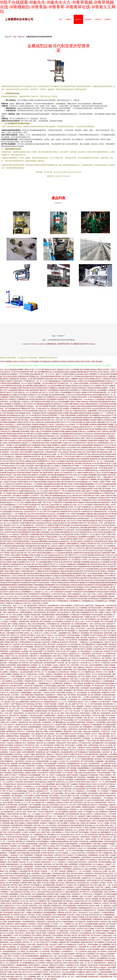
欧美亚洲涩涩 (34, 688)
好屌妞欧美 (27, 935)
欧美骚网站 (91, 537)
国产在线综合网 (35, 722)
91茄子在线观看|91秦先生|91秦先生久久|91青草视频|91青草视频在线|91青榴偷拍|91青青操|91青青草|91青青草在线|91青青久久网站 (48, 361)
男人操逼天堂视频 (31, 628)
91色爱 (22, 523)
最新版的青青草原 (94, 670)
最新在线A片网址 (60, 459)
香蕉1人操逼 (49, 699)
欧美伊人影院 (80, 438)
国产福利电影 (71, 452)
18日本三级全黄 (88, 550)
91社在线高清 (8, 424)
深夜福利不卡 (61, 885)
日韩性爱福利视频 (85, 926)
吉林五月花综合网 (91, 690)
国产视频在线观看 (109, 725)
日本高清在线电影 (53, 887)
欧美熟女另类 (5, 763)
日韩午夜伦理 (64, 610)
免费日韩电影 (74, 404)
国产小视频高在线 (106, 853)
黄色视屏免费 (51, 766)
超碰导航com (93, 637)
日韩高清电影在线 (64, 825)
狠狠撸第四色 (78, 573)
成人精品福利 (22, 738)
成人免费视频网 (105, 944)
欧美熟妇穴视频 (36, 502)
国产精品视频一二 (31, 683)
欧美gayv (91, 399)
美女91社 (24, 915)
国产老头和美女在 (64, 612)
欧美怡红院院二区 (83, 397)
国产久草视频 (13, 624)
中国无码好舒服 (107, 670)
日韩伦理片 (15, 523)
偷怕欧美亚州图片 (56, 376)
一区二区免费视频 (30, 977)
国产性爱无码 (24, 663)
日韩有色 (46, 949)
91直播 (65, 443)
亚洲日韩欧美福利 (67, 887)
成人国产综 (80, 924)
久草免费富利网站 (97, 892)
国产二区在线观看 (73, 369)
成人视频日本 (15, 395)
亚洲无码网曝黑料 (28, 752)
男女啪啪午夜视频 (58, 431)
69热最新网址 (45, 532)
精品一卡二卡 (18, 605)
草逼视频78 (80, 454)
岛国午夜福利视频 (23, 853)
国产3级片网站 (58, 864)
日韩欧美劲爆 (93, 745)
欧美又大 (18, 427)
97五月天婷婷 (20, 466)
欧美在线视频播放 (84, 530)
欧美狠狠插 (43, 482)
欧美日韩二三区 (55, 786)
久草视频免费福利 (86, 919)
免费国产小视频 (6, 729)
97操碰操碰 (46, 974)
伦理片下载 (13, 931)
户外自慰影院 (27, 381)
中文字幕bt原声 (6, 495)
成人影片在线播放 (62, 853)
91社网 (104, 473)
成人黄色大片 (19, 786)
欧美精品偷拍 (96, 798)
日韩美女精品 (107, 935)
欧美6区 (7, 757)
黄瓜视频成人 (42, 463)
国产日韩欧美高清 (91, 834)
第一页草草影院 (106, 523)
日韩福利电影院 (54, 720)
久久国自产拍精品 (16, 438)
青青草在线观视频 (52, 610)
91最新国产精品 (103, 440)
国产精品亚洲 (45, 473)
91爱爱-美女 (96, 713)
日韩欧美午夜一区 (15, 963)
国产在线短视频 (106, 550)
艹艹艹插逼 (83, 466)
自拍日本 (33, 901)
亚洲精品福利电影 (88, 759)
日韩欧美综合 (73, 729)
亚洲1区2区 (96, 846)
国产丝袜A (37, 798)
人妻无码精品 (94, 383)
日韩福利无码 (20, 544)
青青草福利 (24, 949)
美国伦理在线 (6, 889)
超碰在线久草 (9, 905)
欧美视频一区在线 (52, 665)
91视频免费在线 (33, 560)
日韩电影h (41, 766)
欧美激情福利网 (42, 566)
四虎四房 (28, 544)
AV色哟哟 (85, 473)
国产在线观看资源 (50, 413)
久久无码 (81, 555)
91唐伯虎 (64, 848)
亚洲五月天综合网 (99, 784)
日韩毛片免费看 (6, 674)
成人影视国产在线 (64, 445)
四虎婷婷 (33, 832)
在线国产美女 (41, 768)
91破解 (52, 841)
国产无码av (96, 495)
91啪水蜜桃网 (25, 557)
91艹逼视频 (58, 816)
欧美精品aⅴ (93, 860)
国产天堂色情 (101, 626)
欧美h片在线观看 (93, 747)
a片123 (9, 507)
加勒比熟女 (82, 388)
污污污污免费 (23, 505)
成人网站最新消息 (97, 642)
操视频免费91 (93, 411)
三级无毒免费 (27, 528)
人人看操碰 (110, 436)
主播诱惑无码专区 (42, 571)
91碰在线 (90, 388)
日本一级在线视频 (62, 436)
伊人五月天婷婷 (48, 947)
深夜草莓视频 (30, 708)
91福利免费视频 (70, 569)
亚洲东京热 (19, 397)
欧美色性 (102, 640)
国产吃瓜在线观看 (58, 940)
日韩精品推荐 (98, 505)
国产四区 (54, 828)
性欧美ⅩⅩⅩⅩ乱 (77, 385)
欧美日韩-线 (102, 828)
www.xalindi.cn (41, 344)
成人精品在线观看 (68, 954)
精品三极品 (72, 747)
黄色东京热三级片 (105, 860)
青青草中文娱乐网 (62, 938)
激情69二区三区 (91, 674)
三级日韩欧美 (16, 495)
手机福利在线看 (43, 750)
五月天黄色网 (68, 773)
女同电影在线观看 (96, 573)
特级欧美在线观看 (85, 413)
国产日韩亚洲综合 (70, 537)
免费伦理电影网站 (69, 974)
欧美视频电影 (54, 571)
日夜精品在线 (99, 605)
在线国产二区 (110, 864)
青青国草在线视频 (31, 800)
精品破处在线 (84, 658)
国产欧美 (34, 438)
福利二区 (113, 825)
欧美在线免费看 (87, 445)
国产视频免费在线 (88, 644)
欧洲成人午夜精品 (108, 429)
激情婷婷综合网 (77, 617)
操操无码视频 (60, 507)
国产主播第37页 (32, 537)
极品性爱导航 (43, 427)
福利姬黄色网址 (69, 438)
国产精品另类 (92, 564)
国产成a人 (49, 816)
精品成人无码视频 (84, 541)
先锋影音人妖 (25, 610)
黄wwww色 (72, 395)
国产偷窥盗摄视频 (52, 381)
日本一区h (94, 736)
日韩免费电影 (13, 436)
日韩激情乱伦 (6, 954)
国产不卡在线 (28, 397)
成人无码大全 (73, 658)
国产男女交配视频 (66, 777)
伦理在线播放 (84, 383)
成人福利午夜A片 (61, 747)
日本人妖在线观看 (107, 621)
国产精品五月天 (93, 466)
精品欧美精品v (54, 541)
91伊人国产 (84, 665)
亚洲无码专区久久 (16, 967)
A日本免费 (10, 933)
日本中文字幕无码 (8, 461)
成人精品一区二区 (25, 415)
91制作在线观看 (82, 793)
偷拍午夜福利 (61, 784)
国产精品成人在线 (90, 436)
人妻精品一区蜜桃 (111, 887)
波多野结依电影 (42, 388)
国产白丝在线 (86, 846)
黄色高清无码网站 (34, 784)
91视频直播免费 (80, 779)
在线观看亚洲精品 (87, 447)
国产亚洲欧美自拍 (60, 718)
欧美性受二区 (13, 839)
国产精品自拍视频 (110, 759)
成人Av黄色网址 (50, 743)
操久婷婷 (9, 447)
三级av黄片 (4, 846)
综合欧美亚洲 (43, 773)
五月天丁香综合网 (48, 851)
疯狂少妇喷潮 (78, 518)
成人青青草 (73, 697)
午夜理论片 (78, 560)
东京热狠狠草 (82, 440)
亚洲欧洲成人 (17, 402)
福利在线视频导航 (54, 560)
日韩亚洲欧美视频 (34, 851)
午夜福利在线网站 (56, 443)
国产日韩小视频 (96, 885)
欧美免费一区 (5, 867)
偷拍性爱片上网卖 (76, 812)
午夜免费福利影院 (28, 922)
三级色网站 (13, 846)
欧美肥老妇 (40, 523)
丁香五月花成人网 (92, 741)
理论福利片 (32, 635)
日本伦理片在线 (17, 511)
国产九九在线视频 (13, 647)
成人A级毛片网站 (103, 825)
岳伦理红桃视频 (57, 807)
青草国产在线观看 (23, 809)
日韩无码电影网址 (78, 899)
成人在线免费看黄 (48, 507)
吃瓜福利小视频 (95, 422)
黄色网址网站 (96, 692)
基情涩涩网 (51, 456)
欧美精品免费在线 (62, 841)
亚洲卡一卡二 (37, 507)
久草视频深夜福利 (64, 516)
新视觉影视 (94, 459)
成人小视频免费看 (62, 734)
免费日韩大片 (34, 656)
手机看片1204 (101, 427)
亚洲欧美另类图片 (94, 922)
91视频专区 (52, 823)
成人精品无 (96, 534)
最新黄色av (11, 550)
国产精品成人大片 (9, 958)
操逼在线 (61, 779)
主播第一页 (55, 454)
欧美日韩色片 (100, 686)
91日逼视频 (45, 521)
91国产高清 (8, 873)
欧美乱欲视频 (35, 459)
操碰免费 (14, 763)
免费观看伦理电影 (13, 736)
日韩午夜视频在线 (83, 805)
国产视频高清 (23, 408)
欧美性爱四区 (95, 631)
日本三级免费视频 (48, 784)
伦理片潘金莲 (78, 683)
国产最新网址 (6, 793)
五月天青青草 (17, 720)
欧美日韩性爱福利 (105, 500)
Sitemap (92, 344)
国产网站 (30, 436)
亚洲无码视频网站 (56, 731)
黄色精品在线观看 (102, 660)
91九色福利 (44, 509)
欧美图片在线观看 (69, 372)
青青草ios (24, 640)
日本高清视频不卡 (103, 867)
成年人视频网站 (21, 759)
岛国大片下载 (109, 642)
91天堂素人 (68, 798)
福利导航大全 (21, 841)
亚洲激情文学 (44, 800)
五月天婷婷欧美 (79, 429)
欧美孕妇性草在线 (101, 873)
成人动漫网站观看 (65, 381)
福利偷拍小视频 (95, 369)
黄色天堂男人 (83, 411)
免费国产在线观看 (20, 873)
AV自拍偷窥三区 (92, 853)
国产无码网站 (17, 528)
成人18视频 (38, 539)
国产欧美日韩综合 (78, 873)
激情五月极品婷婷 (20, 376)
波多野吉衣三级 (21, 484)
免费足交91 (53, 965)
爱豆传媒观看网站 (97, 397)
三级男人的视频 (74, 903)
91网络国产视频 (26, 883)
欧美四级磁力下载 (97, 697)
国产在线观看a (107, 880)
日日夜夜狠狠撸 (96, 725)
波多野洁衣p (94, 640)
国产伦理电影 (54, 796)
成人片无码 (93, 532)
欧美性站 (9, 818)
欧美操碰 (62, 541)
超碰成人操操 (75, 406)
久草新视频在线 (41, 479)
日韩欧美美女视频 (91, 502)
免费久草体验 (102, 947)
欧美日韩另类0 (45, 420)
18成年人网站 (35, 431)
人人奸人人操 (68, 711)
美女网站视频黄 (46, 553)
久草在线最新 (88, 505)
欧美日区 (73, 734)
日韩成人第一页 (44, 411)
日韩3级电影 (56, 873)
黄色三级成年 (55, 473)
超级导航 (102, 924)
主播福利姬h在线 (29, 456)
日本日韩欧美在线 (96, 548)
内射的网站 (31, 743)
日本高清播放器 (58, 935)
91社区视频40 (85, 796)
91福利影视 (46, 642)
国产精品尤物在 (103, 452)
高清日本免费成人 (67, 605)
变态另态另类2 (95, 525)
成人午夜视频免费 (30, 566)
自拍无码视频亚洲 (7, 761)
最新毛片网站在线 (107, 741)
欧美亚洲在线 (100, 738)
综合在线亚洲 (106, 708)
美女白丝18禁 (99, 539)
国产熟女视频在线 (86, 468)
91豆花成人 (4, 509)
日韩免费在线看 (24, 621)
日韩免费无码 (110, 928)
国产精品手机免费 (22, 654)
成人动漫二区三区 (76, 505)
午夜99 (38, 521)
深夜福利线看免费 (30, 770)
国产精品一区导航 (35, 915)
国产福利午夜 (30, 745)
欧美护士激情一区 (96, 905)
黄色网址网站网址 (23, 541)
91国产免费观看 (17, 676)
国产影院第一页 (102, 450)
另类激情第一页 (88, 738)
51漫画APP (56, 491)
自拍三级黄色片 (40, 617)
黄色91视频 (61, 692)
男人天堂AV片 (47, 814)
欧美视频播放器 (29, 963)
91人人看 (113, 848)
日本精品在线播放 (51, 537)
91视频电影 (4, 397)
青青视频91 (68, 690)
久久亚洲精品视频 (20, 791)
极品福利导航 (92, 553)
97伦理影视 (103, 637)
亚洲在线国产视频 (33, 731)
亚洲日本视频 (46, 445)
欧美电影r (99, 759)
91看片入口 (72, 548)
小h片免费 (34, 418)
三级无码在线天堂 (30, 511)
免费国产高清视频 (21, 555)
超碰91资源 (86, 461)
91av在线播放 (60, 461)
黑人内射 (22, 766)
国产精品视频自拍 (55, 869)
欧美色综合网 (48, 379)
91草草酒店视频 (97, 392)
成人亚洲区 (56, 447)
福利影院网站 (12, 411)
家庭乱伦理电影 (8, 406)
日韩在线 (25, 402)
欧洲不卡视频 (30, 754)
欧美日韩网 (46, 807)
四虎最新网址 (28, 825)
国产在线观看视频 (35, 896)
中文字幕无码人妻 (35, 392)
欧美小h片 (39, 633)
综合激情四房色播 (93, 750)
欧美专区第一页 (8, 626)
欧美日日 (108, 697)
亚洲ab (80, 431)
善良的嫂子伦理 (21, 974)
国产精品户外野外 (17, 686)
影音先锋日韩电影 (92, 917)
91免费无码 (23, 775)
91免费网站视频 (49, 715)
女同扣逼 (45, 965)
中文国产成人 (82, 944)
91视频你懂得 (17, 447)
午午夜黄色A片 (96, 658)
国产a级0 (90, 372)
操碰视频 (70, 429)
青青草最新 (46, 676)
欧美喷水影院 (88, 418)
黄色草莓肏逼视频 (7, 754)
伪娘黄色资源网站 (107, 972)
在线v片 (51, 635)
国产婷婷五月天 (81, 498)
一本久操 (101, 876)
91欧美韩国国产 (44, 828)
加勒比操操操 (84, 631)
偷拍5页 (28, 821)
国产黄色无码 (23, 970)
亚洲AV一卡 (31, 484)
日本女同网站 (29, 796)
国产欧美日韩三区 (96, 915)
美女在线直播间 (110, 743)
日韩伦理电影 (50, 878)
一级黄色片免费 (35, 839)
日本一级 (70, 514)
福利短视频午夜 (110, 688)
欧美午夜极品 (66, 385)
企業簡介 (69, 19)
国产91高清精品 (60, 383)
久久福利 (85, 493)
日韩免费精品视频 (45, 562)
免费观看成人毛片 (47, 956)
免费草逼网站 (68, 670)
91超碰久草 (97, 903)
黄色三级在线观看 (7, 917)
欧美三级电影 (108, 541)
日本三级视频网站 (41, 690)
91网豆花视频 (83, 424)
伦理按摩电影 (93, 855)
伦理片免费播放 (72, 647)
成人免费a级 (11, 670)
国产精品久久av (17, 816)
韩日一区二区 (108, 392)
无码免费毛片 (50, 938)
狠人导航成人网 (83, 823)
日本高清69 (4, 649)
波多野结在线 (23, 722)
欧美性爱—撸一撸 (64, 663)
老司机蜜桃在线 (12, 415)
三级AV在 (63, 796)
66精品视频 (81, 486)
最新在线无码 (41, 754)
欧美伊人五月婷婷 (27, 660)
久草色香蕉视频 (65, 919)
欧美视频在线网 (49, 885)
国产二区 (78, 720)
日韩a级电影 (26, 525)
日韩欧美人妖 (17, 928)
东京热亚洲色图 (64, 576)
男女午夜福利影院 (97, 541)
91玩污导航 (4, 894)
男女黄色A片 (84, 912)
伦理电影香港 (28, 477)
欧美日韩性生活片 (66, 509)
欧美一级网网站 (73, 896)
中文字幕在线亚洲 (25, 887)
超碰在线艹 (6, 452)
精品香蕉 (20, 434)
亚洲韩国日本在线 (85, 784)
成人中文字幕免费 (69, 528)
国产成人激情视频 (62, 434)
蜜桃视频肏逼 (23, 718)
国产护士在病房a (49, 846)
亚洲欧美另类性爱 (34, 738)
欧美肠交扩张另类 (8, 454)
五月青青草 (107, 816)
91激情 (16, 571)
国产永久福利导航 (38, 610)
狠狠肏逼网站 (25, 736)
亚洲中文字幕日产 (11, 775)
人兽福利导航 (17, 539)
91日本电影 (29, 818)
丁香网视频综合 (13, 979)
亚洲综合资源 (55, 800)
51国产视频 (31, 697)
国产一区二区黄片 (38, 489)
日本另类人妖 (30, 761)
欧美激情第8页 (40, 757)
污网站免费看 (73, 413)
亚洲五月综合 (53, 903)
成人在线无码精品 (87, 809)
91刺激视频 (21, 562)
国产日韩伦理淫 (29, 576)
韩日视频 (104, 468)
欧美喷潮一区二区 (67, 560)
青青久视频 (31, 479)
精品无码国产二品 (93, 546)
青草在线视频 (93, 944)
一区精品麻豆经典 (37, 413)
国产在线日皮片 (94, 557)
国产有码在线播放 (83, 832)
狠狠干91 (51, 619)
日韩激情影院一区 (52, 919)
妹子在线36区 (111, 924)
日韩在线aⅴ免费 (88, 887)
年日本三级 (24, 901)
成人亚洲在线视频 (27, 864)
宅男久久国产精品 (8, 516)
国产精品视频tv (17, 796)
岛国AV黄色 (57, 656)
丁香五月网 (64, 454)
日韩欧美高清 (72, 702)
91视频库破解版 (26, 692)
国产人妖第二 (55, 440)
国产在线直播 (27, 507)
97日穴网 (18, 461)
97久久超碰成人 (98, 864)
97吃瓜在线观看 (97, 615)
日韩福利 (48, 741)
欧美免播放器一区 (71, 821)
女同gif (27, 686)
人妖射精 (110, 390)
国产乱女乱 (60, 883)
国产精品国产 (52, 612)
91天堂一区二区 (16, 525)
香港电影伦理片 (39, 452)
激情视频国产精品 (68, 402)
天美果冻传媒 (33, 468)
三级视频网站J (58, 550)
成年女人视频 (108, 376)
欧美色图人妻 (20, 385)
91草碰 (53, 434)
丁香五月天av (77, 550)
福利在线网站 (16, 860)
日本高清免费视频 (38, 958)
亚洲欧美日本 (60, 967)
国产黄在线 (36, 871)
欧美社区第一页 (72, 530)
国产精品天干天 (9, 392)
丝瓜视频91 (98, 727)
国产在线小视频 (106, 507)
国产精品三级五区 (71, 935)
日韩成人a (10, 569)
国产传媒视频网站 (80, 514)
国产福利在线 (55, 404)
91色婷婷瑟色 (72, 440)
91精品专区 (58, 754)
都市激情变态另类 (36, 498)
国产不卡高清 (50, 461)
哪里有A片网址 (14, 509)
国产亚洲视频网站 (27, 979)
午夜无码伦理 (14, 692)
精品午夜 (40, 743)
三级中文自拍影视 (60, 681)
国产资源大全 (22, 896)
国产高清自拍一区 (94, 523)
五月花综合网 (106, 729)
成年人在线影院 (66, 649)
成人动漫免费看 (38, 631)
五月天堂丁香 (30, 550)
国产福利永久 (105, 372)
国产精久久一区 (18, 828)
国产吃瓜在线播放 (67, 720)
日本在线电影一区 (84, 692)
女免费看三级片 (82, 745)
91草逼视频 (62, 566)
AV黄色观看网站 (70, 415)
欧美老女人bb (63, 424)
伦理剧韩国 (95, 731)
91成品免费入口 (60, 759)
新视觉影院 (69, 940)
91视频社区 (55, 642)
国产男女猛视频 (64, 525)
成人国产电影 (104, 855)
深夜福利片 (24, 715)
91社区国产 (105, 369)
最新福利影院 (30, 516)
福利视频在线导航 (85, 908)
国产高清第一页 (71, 507)
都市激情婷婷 (15, 443)
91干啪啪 (22, 571)
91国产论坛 (18, 935)
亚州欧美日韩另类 (22, 725)
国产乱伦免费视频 (11, 766)
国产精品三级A (100, 624)
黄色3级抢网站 (35, 374)
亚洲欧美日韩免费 (78, 917)
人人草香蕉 (18, 424)
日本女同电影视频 (104, 773)
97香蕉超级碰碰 (104, 491)
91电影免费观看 (10, 807)
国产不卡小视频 (75, 473)
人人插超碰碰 (45, 970)
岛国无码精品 (54, 805)
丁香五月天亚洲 (101, 537)
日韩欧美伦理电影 (55, 773)
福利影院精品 (61, 839)
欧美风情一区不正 (22, 940)
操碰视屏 (47, 404)
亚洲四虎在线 (96, 816)
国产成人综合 (89, 802)
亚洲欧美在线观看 (38, 424)
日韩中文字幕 (61, 651)
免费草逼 (61, 912)
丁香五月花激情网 (67, 491)
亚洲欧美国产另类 (81, 571)
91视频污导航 (48, 518)
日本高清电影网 (46, 431)
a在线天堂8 (81, 853)
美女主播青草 (31, 429)
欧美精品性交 (93, 404)
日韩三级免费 (110, 926)
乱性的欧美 (49, 747)
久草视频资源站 (75, 408)
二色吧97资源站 (34, 420)
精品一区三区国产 (86, 896)
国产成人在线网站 (63, 408)
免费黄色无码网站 (42, 880)
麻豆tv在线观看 (37, 434)
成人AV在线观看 (103, 562)
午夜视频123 (26, 495)
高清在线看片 (23, 805)
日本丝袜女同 (97, 857)
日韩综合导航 (93, 862)
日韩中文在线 (103, 411)
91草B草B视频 (19, 406)
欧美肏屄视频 (50, 647)
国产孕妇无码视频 (72, 557)
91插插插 (96, 511)
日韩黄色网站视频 (109, 695)
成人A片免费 (91, 947)
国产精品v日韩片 (53, 649)
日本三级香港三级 (48, 738)
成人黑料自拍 (74, 495)
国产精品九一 (52, 617)
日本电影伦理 (102, 498)
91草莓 (31, 555)
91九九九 (49, 681)
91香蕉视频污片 (102, 807)
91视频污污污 (96, 530)
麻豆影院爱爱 (67, 463)
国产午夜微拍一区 (20, 608)
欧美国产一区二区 (81, 656)
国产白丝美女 (58, 736)
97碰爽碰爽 (99, 761)
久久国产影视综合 (35, 402)
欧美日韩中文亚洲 (83, 782)
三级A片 (61, 537)
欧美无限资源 (75, 761)
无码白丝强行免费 (57, 532)
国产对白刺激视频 (106, 917)
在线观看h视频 (81, 372)
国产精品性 (46, 369)
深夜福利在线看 (101, 802)
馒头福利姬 (38, 864)
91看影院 (88, 706)
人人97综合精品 (81, 477)
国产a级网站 (78, 708)
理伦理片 (99, 672)
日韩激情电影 (47, 915)
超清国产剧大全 (60, 422)
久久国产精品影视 (17, 679)
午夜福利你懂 (89, 851)
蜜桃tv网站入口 (109, 477)
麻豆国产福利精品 (13, 619)
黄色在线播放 (82, 695)
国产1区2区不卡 (29, 972)
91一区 (90, 534)
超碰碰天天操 (87, 392)
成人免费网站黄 (102, 812)
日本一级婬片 (56, 374)
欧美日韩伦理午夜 (65, 562)
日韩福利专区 (92, 544)
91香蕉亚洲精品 (22, 482)
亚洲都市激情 (66, 660)
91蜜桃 (91, 928)
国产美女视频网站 (104, 479)
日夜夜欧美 (97, 445)
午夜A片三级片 (22, 468)
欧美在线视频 (33, 454)
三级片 (91, 624)
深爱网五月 (76, 633)
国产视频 (107, 569)
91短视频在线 (35, 569)
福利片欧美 (66, 873)
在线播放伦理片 (56, 905)
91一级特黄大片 (61, 862)
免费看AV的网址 (31, 773)
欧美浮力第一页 (53, 931)
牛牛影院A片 (11, 498)
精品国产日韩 (45, 713)
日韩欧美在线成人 (101, 814)
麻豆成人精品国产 (100, 967)
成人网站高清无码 (36, 876)
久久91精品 (21, 951)
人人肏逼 (73, 853)
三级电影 (112, 786)
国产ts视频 (66, 917)
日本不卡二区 (46, 392)
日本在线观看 (24, 857)
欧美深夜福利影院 (9, 951)
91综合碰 (107, 521)
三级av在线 (90, 628)
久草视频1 (13, 621)
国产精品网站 (92, 789)
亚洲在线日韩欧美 (107, 889)
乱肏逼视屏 (19, 628)
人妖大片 (3, 548)
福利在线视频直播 (13, 383)
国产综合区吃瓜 (27, 644)
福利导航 (47, 466)
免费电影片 (38, 447)
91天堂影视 (11, 548)
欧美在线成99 (29, 782)
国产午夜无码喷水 (77, 802)
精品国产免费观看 (38, 461)
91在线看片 (105, 791)
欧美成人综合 (79, 605)
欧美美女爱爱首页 (7, 965)
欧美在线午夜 (14, 715)
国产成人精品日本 (74, 511)
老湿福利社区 (19, 745)
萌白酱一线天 (65, 521)
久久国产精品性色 (74, 644)
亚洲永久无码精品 (108, 770)
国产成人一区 (93, 718)
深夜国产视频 (12, 562)
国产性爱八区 (84, 892)
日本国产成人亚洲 (60, 963)
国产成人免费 (70, 793)
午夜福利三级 (86, 878)
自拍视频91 (96, 413)
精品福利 (7, 525)
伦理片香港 (83, 553)
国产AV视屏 (96, 683)
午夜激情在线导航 (27, 938)
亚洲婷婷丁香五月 (51, 818)
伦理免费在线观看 (91, 610)
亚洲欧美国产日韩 (40, 573)
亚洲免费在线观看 (7, 654)
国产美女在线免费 (71, 523)
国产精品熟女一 (30, 406)
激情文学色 (22, 537)
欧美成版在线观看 (22, 876)
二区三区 (113, 619)
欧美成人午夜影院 (37, 658)
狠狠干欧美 (104, 463)
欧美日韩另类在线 (101, 667)
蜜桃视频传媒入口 (46, 683)
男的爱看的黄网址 (95, 752)
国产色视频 (19, 514)
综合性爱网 (19, 633)
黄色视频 (87, 683)
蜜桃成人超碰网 (75, 576)
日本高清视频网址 (42, 841)
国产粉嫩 (55, 525)
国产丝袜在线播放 (17, 683)
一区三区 (68, 851)
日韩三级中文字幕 (17, 777)
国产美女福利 (106, 839)
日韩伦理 (106, 903)
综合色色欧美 (46, 821)
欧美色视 (50, 894)
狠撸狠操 (62, 942)
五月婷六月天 (64, 761)
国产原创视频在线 (12, 408)
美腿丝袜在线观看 (89, 521)
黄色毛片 (94, 805)
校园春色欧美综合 (87, 942)
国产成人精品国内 (105, 869)
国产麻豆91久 (63, 910)
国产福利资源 (79, 690)
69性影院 (32, 399)
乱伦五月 (8, 528)
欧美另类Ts (80, 754)
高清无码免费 (62, 757)
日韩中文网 (110, 876)
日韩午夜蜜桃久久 (58, 832)
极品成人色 (65, 495)
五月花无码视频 (80, 489)
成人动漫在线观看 (23, 947)
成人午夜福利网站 (27, 855)
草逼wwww (55, 539)
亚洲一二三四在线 (30, 649)
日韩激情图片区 (80, 956)
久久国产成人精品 (44, 468)
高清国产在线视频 (102, 931)
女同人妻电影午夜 (38, 734)
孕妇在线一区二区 (26, 862)
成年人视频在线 (79, 667)
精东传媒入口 (63, 395)
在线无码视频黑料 (96, 665)
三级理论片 (5, 830)
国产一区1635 (39, 812)
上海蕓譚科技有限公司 (19, 19)
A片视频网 (53, 477)
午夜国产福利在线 (13, 814)
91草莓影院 (8, 404)
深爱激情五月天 (13, 699)
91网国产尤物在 (108, 573)
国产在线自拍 (47, 718)
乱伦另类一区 (79, 711)
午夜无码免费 (20, 910)
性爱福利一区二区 (38, 665)
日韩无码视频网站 (23, 498)
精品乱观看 (61, 686)
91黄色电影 (49, 452)
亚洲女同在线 (22, 784)
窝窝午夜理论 (53, 516)
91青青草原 (61, 763)
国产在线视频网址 (86, 727)
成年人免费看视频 (98, 757)
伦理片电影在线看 (77, 800)
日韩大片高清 (70, 832)
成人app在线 (94, 408)
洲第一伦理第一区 (27, 617)
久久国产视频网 (20, 917)
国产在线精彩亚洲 (97, 633)
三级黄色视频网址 (28, 521)
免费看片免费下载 (11, 642)
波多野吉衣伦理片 (100, 896)
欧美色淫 (33, 388)
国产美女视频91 (63, 823)
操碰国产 (8, 631)
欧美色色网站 (34, 970)
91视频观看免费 (109, 915)
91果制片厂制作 (110, 612)
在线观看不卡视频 (29, 848)
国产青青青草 (53, 566)
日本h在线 (84, 915)
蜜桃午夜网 (59, 493)
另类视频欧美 (17, 507)
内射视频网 (91, 777)
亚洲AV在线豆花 (38, 544)
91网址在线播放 (20, 697)
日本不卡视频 (47, 860)
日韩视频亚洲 (64, 679)
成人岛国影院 (65, 505)
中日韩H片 (70, 686)
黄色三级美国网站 (91, 869)
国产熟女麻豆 (70, 745)
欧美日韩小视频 (39, 546)
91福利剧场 (93, 424)
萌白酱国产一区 (106, 388)
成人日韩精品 (82, 544)
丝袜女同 (30, 486)
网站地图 (99, 361)
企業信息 (98, 19)
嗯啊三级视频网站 (110, 901)
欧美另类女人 (19, 754)
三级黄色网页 (86, 654)
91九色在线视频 (6, 511)
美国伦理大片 (61, 369)
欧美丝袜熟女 (50, 734)
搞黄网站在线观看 (53, 484)
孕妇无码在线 (100, 555)
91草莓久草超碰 (80, 402)
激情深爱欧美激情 (53, 479)
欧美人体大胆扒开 (11, 970)
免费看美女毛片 (21, 743)
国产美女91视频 (41, 564)
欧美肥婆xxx (93, 656)
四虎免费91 (53, 406)
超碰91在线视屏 (21, 924)
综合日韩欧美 (108, 397)
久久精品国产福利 (73, 839)
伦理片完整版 (15, 450)
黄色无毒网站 (76, 807)
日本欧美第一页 (103, 528)
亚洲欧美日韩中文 (90, 910)
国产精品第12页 (41, 500)
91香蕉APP (27, 369)
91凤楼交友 (85, 725)
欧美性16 (64, 447)
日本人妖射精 (66, 468)
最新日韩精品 (66, 418)
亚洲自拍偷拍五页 (76, 910)
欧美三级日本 (42, 505)
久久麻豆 (25, 832)
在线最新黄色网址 (67, 752)
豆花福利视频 (68, 502)
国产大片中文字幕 (107, 445)
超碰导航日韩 (72, 876)
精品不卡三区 (14, 660)
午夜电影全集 (21, 422)
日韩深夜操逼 (53, 679)
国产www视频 (46, 525)
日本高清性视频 (78, 851)
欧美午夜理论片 (15, 747)
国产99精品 (41, 942)
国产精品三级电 (17, 885)
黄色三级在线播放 (60, 896)
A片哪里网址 (26, 878)
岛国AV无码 (34, 940)
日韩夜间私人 (14, 672)
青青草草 (107, 919)
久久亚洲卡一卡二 (57, 924)
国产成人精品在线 (86, 647)
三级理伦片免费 (40, 867)
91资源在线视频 (79, 484)
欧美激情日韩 (13, 489)
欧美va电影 (10, 977)
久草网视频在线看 (108, 447)
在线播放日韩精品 (41, 711)
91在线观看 (89, 569)
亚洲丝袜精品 (103, 805)
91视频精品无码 (83, 885)
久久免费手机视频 (67, 374)
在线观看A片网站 (31, 828)
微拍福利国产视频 (36, 390)
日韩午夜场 (51, 500)
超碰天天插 (18, 972)
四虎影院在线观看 (51, 708)
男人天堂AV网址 (73, 665)
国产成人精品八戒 (105, 690)
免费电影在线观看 (71, 431)
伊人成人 (38, 676)
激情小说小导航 (74, 796)
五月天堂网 (108, 576)
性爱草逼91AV (14, 491)
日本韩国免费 (93, 775)
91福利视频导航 (77, 418)
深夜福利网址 (76, 445)
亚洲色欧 (83, 965)
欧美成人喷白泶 (6, 928)
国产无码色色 (12, 482)
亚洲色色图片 (59, 608)
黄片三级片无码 (18, 708)
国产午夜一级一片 (83, 704)
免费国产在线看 (70, 498)
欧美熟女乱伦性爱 (22, 837)
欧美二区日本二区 (77, 834)
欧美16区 (26, 741)
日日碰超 (64, 729)
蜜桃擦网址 (43, 720)
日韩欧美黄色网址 (81, 624)
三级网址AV (81, 747)
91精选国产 (36, 473)
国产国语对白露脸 (95, 608)
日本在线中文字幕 (41, 869)
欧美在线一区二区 (29, 942)
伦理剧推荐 (64, 511)
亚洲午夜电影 (48, 855)
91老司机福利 (99, 809)
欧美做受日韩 (108, 406)
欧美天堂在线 (18, 903)
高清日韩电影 (37, 548)
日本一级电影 (93, 482)
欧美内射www (90, 825)
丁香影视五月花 (9, 759)
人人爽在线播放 (79, 786)
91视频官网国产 (66, 479)
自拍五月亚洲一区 (77, 931)
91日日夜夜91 (76, 392)
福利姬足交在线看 (58, 489)
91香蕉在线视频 (50, 686)
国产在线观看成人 (25, 846)
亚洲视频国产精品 (110, 727)
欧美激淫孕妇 (35, 619)
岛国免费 (90, 477)
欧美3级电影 (31, 789)
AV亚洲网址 (54, 450)
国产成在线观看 (55, 521)
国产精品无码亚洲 (25, 489)
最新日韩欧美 (104, 793)
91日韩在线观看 (46, 557)
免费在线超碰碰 (26, 612)
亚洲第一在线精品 (46, 674)
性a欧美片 (26, 706)
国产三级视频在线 (69, 564)
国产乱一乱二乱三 (97, 461)
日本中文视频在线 (53, 511)
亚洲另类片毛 (73, 848)
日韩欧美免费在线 (56, 798)
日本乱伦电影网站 (60, 860)
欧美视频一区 (89, 686)
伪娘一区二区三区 (87, 963)
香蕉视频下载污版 (15, 521)
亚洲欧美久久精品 (25, 624)
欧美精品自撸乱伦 (64, 706)
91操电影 (83, 534)
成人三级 (57, 956)
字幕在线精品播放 (57, 498)
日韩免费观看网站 (58, 830)
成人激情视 (71, 722)
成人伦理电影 (18, 681)
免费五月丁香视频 (92, 491)
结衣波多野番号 (94, 763)
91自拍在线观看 (104, 383)
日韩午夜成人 (20, 933)
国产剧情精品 (31, 376)
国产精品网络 (90, 555)
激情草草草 (73, 926)
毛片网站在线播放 (110, 894)
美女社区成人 (51, 514)
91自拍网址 (42, 649)
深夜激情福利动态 (13, 864)
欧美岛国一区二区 (35, 491)
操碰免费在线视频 (14, 922)
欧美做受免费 (39, 695)
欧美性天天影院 (39, 960)
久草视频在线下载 (43, 901)
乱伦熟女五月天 (110, 381)
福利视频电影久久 (12, 505)
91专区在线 (96, 463)
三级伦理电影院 (110, 761)
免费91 (104, 422)
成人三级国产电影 (44, 832)
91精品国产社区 (103, 516)
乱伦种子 (53, 369)
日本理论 (77, 534)
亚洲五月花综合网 (69, 928)
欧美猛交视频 (85, 406)
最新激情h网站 (103, 514)
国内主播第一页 (57, 470)
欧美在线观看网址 (36, 857)
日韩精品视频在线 (16, 869)
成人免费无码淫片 (50, 899)
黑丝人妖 (57, 699)
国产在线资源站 (29, 704)
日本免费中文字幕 (42, 777)
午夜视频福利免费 (83, 566)
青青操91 (18, 569)
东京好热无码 (53, 688)
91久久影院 (64, 404)
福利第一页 (66, 699)
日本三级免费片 (109, 672)
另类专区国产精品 (44, 892)
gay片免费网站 (31, 830)
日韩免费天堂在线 (31, 681)
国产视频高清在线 (10, 434)
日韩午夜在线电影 (14, 832)
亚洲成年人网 (72, 885)
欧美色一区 (96, 676)
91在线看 (37, 862)
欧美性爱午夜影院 (9, 908)
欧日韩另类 (73, 640)
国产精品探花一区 (92, 486)
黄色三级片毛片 (28, 447)
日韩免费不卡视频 (94, 770)
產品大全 (78, 19)
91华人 (53, 420)
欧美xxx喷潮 (29, 777)
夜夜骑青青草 (10, 385)
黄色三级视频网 (78, 706)
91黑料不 (61, 546)
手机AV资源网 (106, 779)
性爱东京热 (72, 454)
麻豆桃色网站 (69, 571)
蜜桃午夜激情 (10, 463)
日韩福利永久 (81, 791)
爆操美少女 (61, 889)
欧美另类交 (83, 862)
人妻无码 (95, 871)
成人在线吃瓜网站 (53, 505)
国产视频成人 (103, 718)
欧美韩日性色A (91, 786)
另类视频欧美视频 (48, 615)
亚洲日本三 (76, 663)
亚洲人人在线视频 (50, 779)
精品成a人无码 (10, 702)
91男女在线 (10, 837)
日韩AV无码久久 (55, 972)
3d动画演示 (27, 720)
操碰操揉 (17, 573)
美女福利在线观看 (64, 553)
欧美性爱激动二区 (19, 789)
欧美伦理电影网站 (51, 415)
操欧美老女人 (70, 477)
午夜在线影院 (17, 729)
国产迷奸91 (24, 619)
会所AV (58, 922)
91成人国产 (9, 713)
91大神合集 (86, 434)
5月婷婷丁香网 (68, 656)
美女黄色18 (4, 500)
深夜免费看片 (8, 935)
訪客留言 (108, 19)
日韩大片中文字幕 (18, 844)
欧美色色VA (72, 757)
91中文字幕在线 (72, 422)
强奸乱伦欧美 (39, 938)
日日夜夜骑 (94, 883)
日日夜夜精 (96, 708)
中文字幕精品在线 (81, 855)
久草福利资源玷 (66, 894)
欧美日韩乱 (98, 489)
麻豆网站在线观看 (25, 473)
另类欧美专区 (29, 690)
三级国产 (15, 889)
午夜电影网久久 (18, 404)
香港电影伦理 (61, 878)
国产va (80, 876)
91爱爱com (78, 456)
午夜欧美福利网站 (70, 736)
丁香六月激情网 (37, 736)
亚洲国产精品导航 (23, 388)
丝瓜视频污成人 (39, 555)
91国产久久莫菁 (79, 867)
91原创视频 (29, 546)
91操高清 (10, 743)
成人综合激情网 (103, 619)
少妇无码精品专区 (61, 658)
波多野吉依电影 (24, 418)
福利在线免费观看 (62, 615)
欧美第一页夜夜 (77, 381)
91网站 (9, 720)
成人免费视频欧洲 (104, 832)
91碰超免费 (76, 562)
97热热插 (93, 832)
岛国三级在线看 (66, 789)
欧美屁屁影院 (106, 713)
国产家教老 (72, 695)
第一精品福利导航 (31, 605)
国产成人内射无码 (6, 376)
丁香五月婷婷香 (111, 738)
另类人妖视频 (25, 502)
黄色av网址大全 (44, 408)
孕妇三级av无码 (29, 514)
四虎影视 (53, 429)
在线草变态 (58, 855)
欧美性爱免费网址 (33, 956)
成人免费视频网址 (97, 960)
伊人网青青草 (78, 443)
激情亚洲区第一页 (21, 713)
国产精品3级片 (97, 376)
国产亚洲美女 (107, 658)
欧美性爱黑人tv (110, 615)
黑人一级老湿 (86, 839)
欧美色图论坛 (106, 418)
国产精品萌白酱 (67, 534)
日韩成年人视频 (15, 752)
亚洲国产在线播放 (109, 844)
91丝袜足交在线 (109, 706)
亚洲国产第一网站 (61, 486)
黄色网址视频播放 (58, 475)
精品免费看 (101, 436)
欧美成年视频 (8, 573)
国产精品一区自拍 (109, 505)
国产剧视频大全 (37, 885)
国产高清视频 (95, 818)
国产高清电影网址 (69, 470)
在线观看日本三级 (72, 965)
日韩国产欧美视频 (19, 944)
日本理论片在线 (82, 928)
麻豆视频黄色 (100, 942)
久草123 (76, 532)
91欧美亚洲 (16, 631)
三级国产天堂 (9, 656)
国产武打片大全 (38, 747)
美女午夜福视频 (6, 773)
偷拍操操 (58, 670)
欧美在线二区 (70, 621)
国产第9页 (112, 493)
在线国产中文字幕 (60, 958)
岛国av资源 (78, 461)
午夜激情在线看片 (85, 821)
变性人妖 (97, 372)
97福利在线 (105, 663)
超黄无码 (16, 534)
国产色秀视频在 (57, 676)
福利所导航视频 (94, 493)
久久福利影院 (22, 807)
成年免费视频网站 (21, 445)
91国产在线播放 (82, 507)
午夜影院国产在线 (10, 530)
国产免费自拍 (86, 681)
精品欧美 (94, 562)
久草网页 (101, 482)
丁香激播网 (12, 853)
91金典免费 (32, 505)
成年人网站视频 (82, 528)
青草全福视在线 (39, 436)
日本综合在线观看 (79, 789)
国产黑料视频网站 (17, 800)
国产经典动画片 (74, 837)
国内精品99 (49, 658)
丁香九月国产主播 (33, 553)
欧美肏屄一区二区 (89, 518)
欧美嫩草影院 (58, 683)
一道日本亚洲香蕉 (47, 383)
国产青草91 (9, 956)
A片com (54, 553)
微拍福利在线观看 (16, 369)
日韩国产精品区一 (31, 679)
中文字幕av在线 (97, 651)
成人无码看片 (10, 477)
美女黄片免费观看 (59, 544)
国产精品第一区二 (7, 628)
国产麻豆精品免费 (106, 899)
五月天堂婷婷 (40, 963)
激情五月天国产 (11, 429)
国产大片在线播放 (37, 741)
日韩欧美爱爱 (47, 447)
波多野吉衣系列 (83, 905)
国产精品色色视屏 (44, 418)
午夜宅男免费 (103, 404)
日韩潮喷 (60, 690)
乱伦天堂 (97, 550)
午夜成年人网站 (9, 555)
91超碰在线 (83, 775)
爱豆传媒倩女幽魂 (48, 422)
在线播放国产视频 (76, 970)
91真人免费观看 (43, 789)
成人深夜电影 (60, 388)
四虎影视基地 (61, 766)
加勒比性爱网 (111, 910)
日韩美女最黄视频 (71, 770)
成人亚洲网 (68, 880)
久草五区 (18, 812)
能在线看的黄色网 (92, 754)
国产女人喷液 (112, 679)
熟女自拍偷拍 (22, 479)
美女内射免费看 (52, 867)
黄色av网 (60, 482)
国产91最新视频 (43, 770)
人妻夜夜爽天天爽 (36, 654)
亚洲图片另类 (59, 745)
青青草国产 (90, 489)
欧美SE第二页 (105, 511)
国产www (19, 548)
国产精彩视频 (38, 404)
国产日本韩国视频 (27, 647)
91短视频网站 (82, 537)
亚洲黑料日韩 (111, 796)
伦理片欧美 (48, 864)
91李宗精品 (105, 525)
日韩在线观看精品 (82, 482)
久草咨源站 (32, 924)
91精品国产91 (25, 443)
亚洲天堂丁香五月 (95, 473)
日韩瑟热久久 (74, 809)
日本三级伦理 (27, 747)
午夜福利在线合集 (9, 784)
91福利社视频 (39, 466)
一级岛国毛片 (14, 855)
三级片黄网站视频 (19, 667)
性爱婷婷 (50, 463)
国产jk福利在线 (41, 782)
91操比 (56, 894)
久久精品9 (5, 621)
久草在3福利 (11, 738)
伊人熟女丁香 (105, 631)
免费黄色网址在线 (45, 454)
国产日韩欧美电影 (56, 411)
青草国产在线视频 (10, 388)
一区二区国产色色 (41, 729)
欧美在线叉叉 (85, 798)
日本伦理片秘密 (12, 805)
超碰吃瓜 (44, 459)
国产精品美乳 (68, 901)
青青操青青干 (31, 571)
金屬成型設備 (51, 344)
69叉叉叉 (106, 566)
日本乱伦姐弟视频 (34, 974)
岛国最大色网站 (80, 546)
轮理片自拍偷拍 (78, 502)
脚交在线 (17, 912)
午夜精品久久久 (75, 672)
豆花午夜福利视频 (73, 889)
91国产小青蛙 (101, 431)
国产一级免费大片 (8, 445)
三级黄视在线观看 (104, 970)
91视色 (47, 443)
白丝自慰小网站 (104, 736)
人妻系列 (38, 422)
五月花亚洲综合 (91, 450)
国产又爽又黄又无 (90, 443)
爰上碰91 (32, 564)
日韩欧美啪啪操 (22, 908)
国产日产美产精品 (71, 475)
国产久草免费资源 (110, 635)
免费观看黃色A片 (36, 949)
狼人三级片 (12, 576)
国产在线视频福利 (105, 656)
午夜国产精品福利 (66, 708)
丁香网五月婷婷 (102, 974)
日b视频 (8, 456)
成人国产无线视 (54, 509)
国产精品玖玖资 (84, 935)
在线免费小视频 (41, 484)
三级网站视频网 (71, 544)
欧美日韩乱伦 (25, 919)
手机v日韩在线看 (110, 647)
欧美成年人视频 (71, 960)
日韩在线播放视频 (33, 530)
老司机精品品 (86, 651)
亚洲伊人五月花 (74, 958)
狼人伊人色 (55, 713)
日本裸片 (6, 704)
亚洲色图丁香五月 (19, 674)
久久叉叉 (17, 502)
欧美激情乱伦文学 (17, 658)
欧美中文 (67, 626)
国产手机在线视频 (80, 670)
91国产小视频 (106, 534)
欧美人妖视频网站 (41, 516)
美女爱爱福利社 (12, 779)
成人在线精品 (63, 654)
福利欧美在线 (84, 532)
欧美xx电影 (66, 834)
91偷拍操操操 (51, 802)
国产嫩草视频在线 (96, 566)
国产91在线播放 (64, 857)
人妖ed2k (33, 837)
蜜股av (103, 954)
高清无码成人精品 (84, 757)
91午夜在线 (43, 560)
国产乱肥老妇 (20, 516)
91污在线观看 (27, 798)
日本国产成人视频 (82, 548)
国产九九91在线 (26, 960)
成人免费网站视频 (23, 702)
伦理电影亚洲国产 (57, 438)
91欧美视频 (10, 633)
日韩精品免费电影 (108, 912)
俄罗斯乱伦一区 (16, 741)
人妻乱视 (53, 408)
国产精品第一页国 (10, 475)
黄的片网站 (44, 731)
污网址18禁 (6, 566)
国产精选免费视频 (21, 532)
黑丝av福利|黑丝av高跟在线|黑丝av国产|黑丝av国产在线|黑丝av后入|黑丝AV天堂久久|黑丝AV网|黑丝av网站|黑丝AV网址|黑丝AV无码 (54, 578)
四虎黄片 (62, 965)
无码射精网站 (25, 431)
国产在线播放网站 (35, 445)
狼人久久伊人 (80, 621)
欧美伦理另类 (92, 571)
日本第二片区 (87, 560)
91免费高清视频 (60, 947)
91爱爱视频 (97, 418)
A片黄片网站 (31, 944)
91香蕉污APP (82, 523)
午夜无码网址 (55, 951)
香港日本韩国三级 (94, 880)
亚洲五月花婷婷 (73, 963)
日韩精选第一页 (13, 610)
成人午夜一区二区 (54, 637)
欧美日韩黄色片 (84, 525)
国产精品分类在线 (105, 415)
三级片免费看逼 (7, 681)
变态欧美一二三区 (47, 871)
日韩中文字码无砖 (76, 828)
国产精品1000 (111, 509)
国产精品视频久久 (71, 631)
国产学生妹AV (96, 935)
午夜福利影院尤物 (106, 977)
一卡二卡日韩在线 (80, 951)
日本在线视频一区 (93, 791)
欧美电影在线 (38, 493)
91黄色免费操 (13, 663)
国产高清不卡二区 (17, 566)
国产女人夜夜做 (94, 507)
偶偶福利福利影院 (89, 807)
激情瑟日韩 (51, 782)
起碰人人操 (64, 697)
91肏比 (107, 539)
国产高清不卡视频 (43, 429)
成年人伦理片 (27, 548)
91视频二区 (108, 823)
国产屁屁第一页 (108, 489)
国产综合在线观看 (20, 372)
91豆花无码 (60, 851)
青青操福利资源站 (74, 725)
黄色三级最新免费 (104, 553)
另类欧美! (63, 665)
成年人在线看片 (12, 722)
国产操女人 (19, 459)
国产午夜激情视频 (60, 915)
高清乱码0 (27, 438)
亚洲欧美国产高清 (7, 910)
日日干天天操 (91, 867)
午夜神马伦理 (105, 557)
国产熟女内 (63, 818)
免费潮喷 (86, 420)
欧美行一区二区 (6, 615)
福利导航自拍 (100, 628)
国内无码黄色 (82, 938)
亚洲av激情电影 (35, 470)
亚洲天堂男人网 (84, 729)
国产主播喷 (8, 972)
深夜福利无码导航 (36, 779)
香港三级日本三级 (23, 958)
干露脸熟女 (6, 564)
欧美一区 (82, 848)
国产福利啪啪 (97, 429)
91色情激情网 (100, 399)
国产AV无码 (30, 422)
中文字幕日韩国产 (105, 702)
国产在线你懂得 (80, 777)
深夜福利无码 (39, 647)
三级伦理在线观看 (43, 924)
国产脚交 (39, 704)
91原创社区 (19, 477)
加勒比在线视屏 (58, 523)
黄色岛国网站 (74, 399)
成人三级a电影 (80, 830)
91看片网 (76, 649)
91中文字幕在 (80, 628)
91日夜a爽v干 (28, 967)
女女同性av (10, 782)
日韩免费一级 (62, 704)
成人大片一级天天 (46, 530)
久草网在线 (110, 413)
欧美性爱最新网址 (51, 910)
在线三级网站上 (62, 727)
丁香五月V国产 (47, 502)
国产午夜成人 (56, 418)
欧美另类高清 (56, 917)
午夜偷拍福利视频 (42, 761)
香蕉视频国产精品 (33, 509)
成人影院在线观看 (27, 672)
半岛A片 (94, 734)
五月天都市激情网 (38, 919)
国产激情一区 (54, 777)
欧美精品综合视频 (108, 683)
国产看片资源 (23, 420)
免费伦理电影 (20, 463)
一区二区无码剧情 (47, 759)
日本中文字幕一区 (32, 562)
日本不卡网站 (26, 631)
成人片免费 (104, 493)
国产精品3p (99, 521)
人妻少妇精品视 (80, 949)
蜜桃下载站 (76, 612)
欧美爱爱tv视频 (80, 491)
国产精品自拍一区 (26, 834)
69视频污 (49, 960)
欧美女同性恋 (17, 954)
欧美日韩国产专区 (110, 908)
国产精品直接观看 (70, 674)
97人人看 (59, 564)
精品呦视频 (106, 560)
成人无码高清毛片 (23, 470)
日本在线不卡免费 (56, 944)
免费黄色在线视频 (18, 546)
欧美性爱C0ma (86, 663)
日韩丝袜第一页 (29, 768)
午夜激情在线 (105, 750)
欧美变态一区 (8, 372)
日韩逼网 (55, 395)
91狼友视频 (95, 889)
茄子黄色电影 (50, 631)
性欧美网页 (4, 931)
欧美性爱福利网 (17, 825)
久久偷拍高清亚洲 (104, 470)
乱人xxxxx (9, 534)
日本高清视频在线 (85, 933)
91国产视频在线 (16, 704)
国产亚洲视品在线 (52, 555)
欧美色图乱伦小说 (35, 475)
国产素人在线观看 (84, 734)
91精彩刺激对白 (103, 848)
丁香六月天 (76, 660)
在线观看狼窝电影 (35, 807)
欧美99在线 (113, 951)
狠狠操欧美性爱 (105, 466)
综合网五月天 (21, 429)
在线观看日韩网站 (48, 670)
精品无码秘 (37, 642)
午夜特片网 (99, 887)
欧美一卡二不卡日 (74, 759)
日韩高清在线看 (17, 770)
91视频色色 (9, 786)
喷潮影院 (51, 967)
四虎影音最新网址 (71, 844)
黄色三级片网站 (110, 892)
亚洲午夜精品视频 (15, 500)
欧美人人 (46, 626)
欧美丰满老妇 (85, 713)
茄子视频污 (24, 395)
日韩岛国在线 (64, 672)
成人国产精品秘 (35, 725)
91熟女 (27, 658)
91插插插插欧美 (109, 681)
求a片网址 (27, 434)
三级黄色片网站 (11, 493)
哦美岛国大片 (97, 681)
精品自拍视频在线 (97, 688)
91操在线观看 (22, 530)
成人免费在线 (27, 461)
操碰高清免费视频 (9, 422)
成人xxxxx (7, 523)
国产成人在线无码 (51, 546)
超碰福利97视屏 (61, 548)
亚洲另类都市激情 (38, 878)
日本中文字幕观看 (93, 621)
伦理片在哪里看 (49, 493)
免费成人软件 (46, 475)
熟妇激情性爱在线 (78, 825)
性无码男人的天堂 (42, 972)
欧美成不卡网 (106, 922)
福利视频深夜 (11, 731)
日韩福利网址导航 (91, 516)
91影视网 (97, 385)
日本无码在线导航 (27, 699)
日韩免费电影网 (111, 809)
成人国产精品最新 (42, 786)
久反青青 (78, 887)
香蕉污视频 (63, 903)
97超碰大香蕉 (17, 381)
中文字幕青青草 (49, 651)
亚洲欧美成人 (23, 839)
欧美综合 (19, 899)
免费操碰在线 (98, 919)
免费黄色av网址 (30, 523)
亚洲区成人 (48, 544)
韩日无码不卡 (61, 619)
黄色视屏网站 (71, 459)
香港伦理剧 (106, 434)
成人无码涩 (5, 926)
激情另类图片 (27, 424)
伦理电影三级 (27, 651)
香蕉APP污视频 (73, 466)
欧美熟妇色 (71, 619)
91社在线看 (74, 525)
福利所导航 (49, 550)
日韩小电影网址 (26, 894)
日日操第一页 (73, 424)
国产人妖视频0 (72, 784)
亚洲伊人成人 (29, 633)
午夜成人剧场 (97, 706)
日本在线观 (97, 649)
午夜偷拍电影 (28, 867)
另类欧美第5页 (41, 848)
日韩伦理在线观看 (110, 841)
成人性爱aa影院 (92, 402)
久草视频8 (64, 466)
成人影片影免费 (12, 734)
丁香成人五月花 (90, 438)
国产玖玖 (61, 555)
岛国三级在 (74, 679)
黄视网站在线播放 (26, 450)
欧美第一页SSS (19, 956)
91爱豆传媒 (78, 773)
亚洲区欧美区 (86, 837)
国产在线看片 (9, 899)
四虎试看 (102, 408)
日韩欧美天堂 (67, 786)
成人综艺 (73, 805)
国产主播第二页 (59, 960)
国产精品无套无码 (88, 509)
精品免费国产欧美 (17, 637)
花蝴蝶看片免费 (77, 379)
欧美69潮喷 (46, 402)
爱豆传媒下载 (22, 553)
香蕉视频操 (85, 633)
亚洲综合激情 (41, 697)
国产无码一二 (98, 477)
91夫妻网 (44, 688)
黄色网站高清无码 (102, 851)
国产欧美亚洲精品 (36, 626)
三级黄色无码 (5, 683)
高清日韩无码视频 (104, 454)
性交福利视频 (110, 960)
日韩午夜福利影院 (39, 612)
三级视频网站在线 (64, 633)
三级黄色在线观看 (28, 880)
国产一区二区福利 (72, 383)
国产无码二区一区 (41, 672)
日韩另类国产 (37, 846)
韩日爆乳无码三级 (38, 415)
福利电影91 (89, 873)
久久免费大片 (93, 938)
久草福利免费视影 (98, 576)
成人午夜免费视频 (100, 390)
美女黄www (5, 637)
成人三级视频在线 (84, 500)
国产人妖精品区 (60, 871)
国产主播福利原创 (37, 686)
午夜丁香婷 (89, 967)
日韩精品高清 (52, 482)
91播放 (62, 571)
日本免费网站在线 (30, 750)
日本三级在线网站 (57, 793)
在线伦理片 (19, 782)
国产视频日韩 (28, 869)
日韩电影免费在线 (13, 949)
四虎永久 (3, 880)
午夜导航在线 (46, 470)
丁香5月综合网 (69, 456)
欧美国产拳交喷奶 (55, 427)
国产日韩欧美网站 (85, 495)
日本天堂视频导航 (49, 397)
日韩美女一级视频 (56, 880)
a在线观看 (10, 711)
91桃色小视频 (8, 571)
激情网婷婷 (112, 546)
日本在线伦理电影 (14, 880)
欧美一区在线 (61, 429)
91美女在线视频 (19, 413)
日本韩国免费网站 (85, 844)
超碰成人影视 (78, 427)
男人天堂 (3, 507)
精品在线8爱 (36, 853)
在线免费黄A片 (75, 390)
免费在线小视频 (84, 422)
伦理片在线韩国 (58, 908)
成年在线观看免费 (53, 573)
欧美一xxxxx (83, 399)
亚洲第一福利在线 (21, 727)
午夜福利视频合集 (23, 670)
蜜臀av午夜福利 (54, 848)
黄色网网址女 (101, 438)
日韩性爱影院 (86, 857)
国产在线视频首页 (41, 967)
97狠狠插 (5, 521)
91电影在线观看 (102, 644)
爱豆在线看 (57, 463)
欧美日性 (45, 805)
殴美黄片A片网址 (63, 802)
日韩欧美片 (10, 924)
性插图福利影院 (6, 667)
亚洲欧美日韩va (32, 674)
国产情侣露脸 (72, 768)
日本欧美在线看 (9, 532)
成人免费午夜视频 (50, 876)
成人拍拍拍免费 (97, 434)
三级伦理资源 (19, 761)
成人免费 (37, 477)
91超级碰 (104, 956)
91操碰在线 (12, 379)
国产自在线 (61, 477)
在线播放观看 (28, 493)
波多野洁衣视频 (63, 413)
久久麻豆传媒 (84, 679)
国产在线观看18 (91, 619)
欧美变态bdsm (78, 869)
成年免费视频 (40, 576)
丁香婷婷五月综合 (78, 450)
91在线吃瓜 (80, 974)
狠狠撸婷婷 (4, 617)
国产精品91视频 (34, 532)
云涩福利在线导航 (37, 443)
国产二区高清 (36, 525)
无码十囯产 (17, 798)
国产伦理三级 (13, 887)
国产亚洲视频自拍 (81, 752)
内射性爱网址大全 (60, 530)
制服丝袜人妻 (26, 926)
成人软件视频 (77, 463)
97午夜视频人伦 (89, 812)
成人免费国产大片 (105, 486)
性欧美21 (84, 958)
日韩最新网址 (47, 722)
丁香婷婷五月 (61, 715)
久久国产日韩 (100, 928)
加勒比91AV (81, 569)
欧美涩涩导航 (55, 750)
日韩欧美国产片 (44, 844)
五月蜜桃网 (85, 635)
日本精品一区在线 (106, 883)
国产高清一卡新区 (12, 420)
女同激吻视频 (33, 427)
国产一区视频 (27, 912)
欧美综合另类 (70, 608)
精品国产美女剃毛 (71, 388)
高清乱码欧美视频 (34, 608)
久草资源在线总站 (62, 809)
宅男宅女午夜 (87, 894)
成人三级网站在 (17, 456)
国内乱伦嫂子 (31, 933)
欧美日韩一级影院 (88, 626)
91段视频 (76, 798)
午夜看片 (113, 793)
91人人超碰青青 (88, 539)
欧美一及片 (103, 546)
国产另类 (54, 654)
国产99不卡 (72, 486)
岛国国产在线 (77, 539)
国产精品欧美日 (48, 608)
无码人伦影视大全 (16, 768)
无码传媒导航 (92, 498)
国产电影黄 (65, 750)
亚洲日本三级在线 (57, 770)
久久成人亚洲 (41, 511)
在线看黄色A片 (97, 901)
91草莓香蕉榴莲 (59, 814)
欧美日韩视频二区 (47, 640)
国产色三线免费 (108, 649)
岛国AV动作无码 (13, 418)
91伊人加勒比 (33, 482)
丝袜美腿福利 (40, 816)
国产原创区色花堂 (63, 390)
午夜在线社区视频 (36, 715)
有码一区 (39, 745)
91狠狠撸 (51, 388)
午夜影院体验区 (15, 651)
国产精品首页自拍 (55, 711)
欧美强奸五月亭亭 (110, 651)
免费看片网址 (75, 688)
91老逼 (77, 915)
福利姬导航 (35, 621)
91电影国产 (107, 940)
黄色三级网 (37, 883)
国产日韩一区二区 (63, 420)
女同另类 (23, 635)
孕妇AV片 (72, 782)
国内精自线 (88, 376)
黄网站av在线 (99, 569)
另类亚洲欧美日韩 (53, 624)
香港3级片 (107, 905)
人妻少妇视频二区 (10, 470)
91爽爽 (108, 610)
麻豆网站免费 (5, 915)
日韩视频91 (52, 933)
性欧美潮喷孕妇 (23, 688)
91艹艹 (103, 413)
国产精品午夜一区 (21, 392)
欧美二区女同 (102, 544)
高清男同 (20, 576)
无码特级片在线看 (40, 903)
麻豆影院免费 (20, 550)
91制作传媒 (69, 461)
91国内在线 (51, 922)
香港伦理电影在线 (83, 395)
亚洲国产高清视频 (40, 637)
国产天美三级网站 (84, 676)
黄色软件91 (11, 459)
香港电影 (65, 970)
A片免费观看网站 (93, 779)
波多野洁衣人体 (62, 782)
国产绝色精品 (103, 789)
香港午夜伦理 (72, 743)
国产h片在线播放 (52, 942)
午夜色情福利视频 (50, 706)
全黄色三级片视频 (7, 697)
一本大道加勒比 (108, 798)
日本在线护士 (15, 452)
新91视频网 (94, 415)
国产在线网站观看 (70, 905)
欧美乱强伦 (43, 679)
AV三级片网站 (51, 825)
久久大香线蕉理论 (36, 928)
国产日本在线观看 (7, 912)
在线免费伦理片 (54, 605)
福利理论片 (90, 667)
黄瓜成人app (28, 903)
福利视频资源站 (44, 372)
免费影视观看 (102, 424)
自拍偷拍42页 (64, 688)
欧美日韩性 (68, 667)
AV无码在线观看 (35, 718)
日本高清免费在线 (107, 747)
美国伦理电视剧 (34, 759)
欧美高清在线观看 (105, 674)
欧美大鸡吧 (46, 539)
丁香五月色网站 (24, 374)
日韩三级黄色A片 (44, 438)
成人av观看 (104, 871)
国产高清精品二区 (23, 379)
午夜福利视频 (92, 848)
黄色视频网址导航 (98, 456)
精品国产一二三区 (108, 846)
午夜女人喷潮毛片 (106, 775)
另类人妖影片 (57, 741)
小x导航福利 (7, 546)
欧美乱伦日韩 (56, 970)
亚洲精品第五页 (12, 473)
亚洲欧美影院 (73, 818)
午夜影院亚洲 (41, 922)
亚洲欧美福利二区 (67, 624)
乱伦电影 (67, 807)
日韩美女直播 (109, 461)
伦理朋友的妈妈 (21, 486)
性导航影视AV (50, 436)
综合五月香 (85, 408)
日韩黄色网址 (58, 502)
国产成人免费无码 (91, 454)
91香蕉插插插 (85, 615)
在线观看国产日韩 (93, 954)
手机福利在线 (84, 841)
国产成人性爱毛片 (87, 814)
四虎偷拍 (85, 766)
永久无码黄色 (97, 878)
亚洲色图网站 (86, 562)
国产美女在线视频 (8, 427)
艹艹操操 (61, 415)
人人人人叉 (62, 702)
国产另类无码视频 (87, 761)
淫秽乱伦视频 (47, 896)
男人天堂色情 (68, 855)
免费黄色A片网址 (23, 390)
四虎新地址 (15, 901)
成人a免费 (72, 704)
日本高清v (55, 562)
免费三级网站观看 (13, 919)
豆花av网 (71, 915)
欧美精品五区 (97, 837)
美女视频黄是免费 (13, 960)
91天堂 (93, 679)
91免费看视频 (34, 534)
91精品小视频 (86, 576)
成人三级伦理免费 (43, 376)
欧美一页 (86, 573)
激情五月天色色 (22, 411)
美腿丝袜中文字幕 (108, 692)
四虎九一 (18, 711)
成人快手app (36, 809)
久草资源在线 (52, 768)
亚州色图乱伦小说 (31, 440)
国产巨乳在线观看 (42, 406)
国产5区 (88, 901)
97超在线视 (34, 541)
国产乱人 (27, 459)
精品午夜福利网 (45, 534)
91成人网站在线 (40, 660)
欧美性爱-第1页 (10, 688)
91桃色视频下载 (25, 871)
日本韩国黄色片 (67, 951)
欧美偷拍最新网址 (80, 880)
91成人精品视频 (89, 381)
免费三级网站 (54, 789)
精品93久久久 (56, 468)
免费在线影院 (92, 528)
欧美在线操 (92, 951)
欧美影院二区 (71, 692)
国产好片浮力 (74, 436)
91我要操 (82, 479)
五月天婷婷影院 (58, 621)
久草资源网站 (67, 869)
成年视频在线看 (98, 743)
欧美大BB (88, 429)
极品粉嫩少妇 (111, 626)
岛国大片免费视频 (34, 383)
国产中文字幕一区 (70, 816)
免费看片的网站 (6, 789)
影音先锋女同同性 (90, 773)
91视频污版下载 (90, 617)
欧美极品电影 (33, 411)
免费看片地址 (62, 695)
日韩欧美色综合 (41, 514)
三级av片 (14, 830)
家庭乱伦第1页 (35, 889)
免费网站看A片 (54, 729)
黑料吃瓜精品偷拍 (76, 434)
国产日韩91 (55, 392)
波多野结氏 (69, 830)
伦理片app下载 (56, 402)
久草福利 (84, 390)
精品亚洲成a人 (56, 534)
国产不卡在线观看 (63, 846)
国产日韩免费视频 (73, 942)
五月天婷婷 (25, 569)
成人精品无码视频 (55, 385)
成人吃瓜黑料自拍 (22, 656)
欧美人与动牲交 (58, 628)
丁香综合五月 (106, 731)
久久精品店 (37, 814)
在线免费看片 (61, 514)
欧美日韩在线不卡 (58, 892)
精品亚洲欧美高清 (72, 892)
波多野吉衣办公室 (37, 702)
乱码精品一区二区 (48, 809)
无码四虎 (25, 427)
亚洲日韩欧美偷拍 (20, 851)
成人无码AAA (10, 725)
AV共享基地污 (102, 951)
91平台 (18, 905)
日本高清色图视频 (97, 768)
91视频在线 (81, 972)
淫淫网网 (55, 445)
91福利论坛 (40, 708)
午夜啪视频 (16, 557)
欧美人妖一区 (68, 741)
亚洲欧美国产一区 (51, 812)
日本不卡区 (49, 958)
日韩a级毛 (64, 837)
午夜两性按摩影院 (25, 642)
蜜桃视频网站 (89, 484)
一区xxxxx (24, 383)
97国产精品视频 (8, 413)
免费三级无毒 (5, 695)
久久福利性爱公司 (50, 857)
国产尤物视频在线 (49, 548)
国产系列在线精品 (74, 766)
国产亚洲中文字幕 (12, 834)
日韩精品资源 (61, 775)
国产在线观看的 (45, 569)
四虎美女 (73, 823)
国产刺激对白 (102, 571)
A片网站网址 (13, 537)
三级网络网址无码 (40, 834)
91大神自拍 (101, 374)
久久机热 (66, 411)
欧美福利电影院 (24, 734)
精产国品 (23, 509)
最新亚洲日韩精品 (21, 454)
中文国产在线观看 (50, 704)
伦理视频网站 (92, 475)
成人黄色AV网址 (32, 951)
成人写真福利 (103, 459)
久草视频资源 (75, 615)
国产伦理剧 (77, 509)
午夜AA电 (52, 690)
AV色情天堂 (95, 729)
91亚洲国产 (36, 821)
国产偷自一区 (102, 786)
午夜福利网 (107, 699)
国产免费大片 (97, 560)
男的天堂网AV (92, 452)
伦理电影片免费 (17, 757)
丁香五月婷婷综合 (16, 892)
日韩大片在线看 (9, 440)
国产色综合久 (39, 818)
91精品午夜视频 (109, 665)
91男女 (108, 408)
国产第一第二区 (101, 711)
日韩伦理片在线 (103, 830)
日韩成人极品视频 (104, 532)
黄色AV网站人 (103, 564)
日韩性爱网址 (38, 486)
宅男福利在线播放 (36, 518)
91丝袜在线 (43, 528)
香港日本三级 (107, 837)
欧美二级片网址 (71, 541)
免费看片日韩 (72, 566)
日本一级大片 (5, 369)
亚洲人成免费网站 (90, 374)
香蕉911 (68, 379)
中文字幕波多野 (60, 635)
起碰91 (103, 949)
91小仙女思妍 (45, 951)
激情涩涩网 (108, 633)
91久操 (81, 436)
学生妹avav (75, 468)
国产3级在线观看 (37, 706)
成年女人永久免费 (106, 745)
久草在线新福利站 (16, 649)
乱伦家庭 (90, 390)
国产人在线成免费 (11, 390)
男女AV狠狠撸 (13, 862)
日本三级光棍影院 (62, 397)
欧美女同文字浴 (34, 713)
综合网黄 (20, 493)
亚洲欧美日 (79, 686)
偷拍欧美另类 (28, 729)
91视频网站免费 (57, 667)
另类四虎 (12, 397)
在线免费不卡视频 (84, 816)
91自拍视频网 (32, 667)
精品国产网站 (35, 670)
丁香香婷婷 (82, 770)
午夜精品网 (38, 855)
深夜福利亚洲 (7, 539)
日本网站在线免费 (76, 420)
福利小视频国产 (79, 741)
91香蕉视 (3, 383)
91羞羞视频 (22, 436)
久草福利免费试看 (65, 539)
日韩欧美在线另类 (88, 699)
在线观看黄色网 (16, 564)
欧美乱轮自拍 (15, 926)
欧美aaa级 (87, 731)
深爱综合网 (47, 908)
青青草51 (35, 528)
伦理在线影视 (73, 500)
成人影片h (63, 440)
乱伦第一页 (96, 468)
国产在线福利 (83, 557)
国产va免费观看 (44, 440)
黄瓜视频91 (14, 871)
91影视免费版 (101, 722)
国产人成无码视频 (49, 390)
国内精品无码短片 (64, 406)
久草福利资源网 (102, 443)
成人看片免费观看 (95, 695)
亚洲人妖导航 (89, 711)
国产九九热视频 (86, 649)
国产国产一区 (7, 402)
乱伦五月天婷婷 (76, 521)
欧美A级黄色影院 (104, 502)
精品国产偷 (60, 631)
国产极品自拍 (69, 546)
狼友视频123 (53, 672)
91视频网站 (5, 741)
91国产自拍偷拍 (59, 379)
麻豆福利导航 (108, 704)
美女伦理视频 (85, 369)
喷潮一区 (48, 489)
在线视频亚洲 (38, 912)
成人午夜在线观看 (56, 372)
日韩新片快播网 (69, 754)
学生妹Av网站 (79, 374)
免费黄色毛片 (43, 385)
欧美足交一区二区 (109, 395)
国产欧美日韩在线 (8, 466)
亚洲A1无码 (39, 699)
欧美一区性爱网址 (34, 873)
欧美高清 (39, 899)
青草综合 (27, 885)
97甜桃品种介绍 (87, 511)
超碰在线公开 (106, 530)
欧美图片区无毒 (43, 944)
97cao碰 (87, 800)
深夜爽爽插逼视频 (96, 841)
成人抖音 (25, 564)
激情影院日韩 (68, 532)
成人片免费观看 (82, 608)
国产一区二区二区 (39, 381)
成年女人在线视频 (102, 777)
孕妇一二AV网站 (84, 697)
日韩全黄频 (69, 779)
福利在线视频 (76, 626)
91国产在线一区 (69, 791)
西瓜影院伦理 (63, 828)
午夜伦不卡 (105, 385)
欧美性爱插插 (102, 402)
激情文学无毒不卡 (92, 972)
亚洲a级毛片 (77, 894)
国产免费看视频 (55, 495)
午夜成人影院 (73, 862)
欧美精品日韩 (62, 644)
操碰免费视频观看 (35, 727)
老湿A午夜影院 (45, 940)
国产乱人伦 (15, 635)
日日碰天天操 (98, 647)
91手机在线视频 (29, 899)
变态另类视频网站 (64, 617)
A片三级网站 (55, 466)
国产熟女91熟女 (15, 706)
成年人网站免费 (100, 509)
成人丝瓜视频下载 (45, 395)
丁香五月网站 (44, 495)
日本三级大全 (76, 493)
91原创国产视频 (95, 420)
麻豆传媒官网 (48, 745)
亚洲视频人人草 (83, 736)
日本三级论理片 (95, 912)
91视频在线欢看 (12, 857)
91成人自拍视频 (17, 690)
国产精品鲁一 (74, 642)
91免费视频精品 (81, 564)
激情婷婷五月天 (74, 654)
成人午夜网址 (69, 489)
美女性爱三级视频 (49, 883)
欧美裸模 (97, 388)
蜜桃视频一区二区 (11, 718)
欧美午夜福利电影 (74, 715)
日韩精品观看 (92, 440)
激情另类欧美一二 (8, 514)
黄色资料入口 (107, 548)
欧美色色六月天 (88, 385)
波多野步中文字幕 (78, 516)
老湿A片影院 (105, 495)
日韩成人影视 (84, 404)
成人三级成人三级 (52, 424)
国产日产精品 (8, 791)
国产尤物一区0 (40, 825)
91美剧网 (99, 699)
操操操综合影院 (86, 903)
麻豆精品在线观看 (62, 738)
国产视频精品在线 (66, 867)
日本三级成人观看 (28, 500)
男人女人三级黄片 (53, 660)
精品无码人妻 (112, 828)
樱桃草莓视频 (106, 766)
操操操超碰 (103, 754)
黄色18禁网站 (102, 475)
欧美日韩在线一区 (98, 654)
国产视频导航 (68, 949)
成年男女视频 (108, 857)
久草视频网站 (98, 894)
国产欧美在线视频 (36, 379)
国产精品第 (47, 935)
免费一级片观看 (82, 637)
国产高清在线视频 (107, 676)
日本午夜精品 (37, 935)
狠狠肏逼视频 (6, 844)
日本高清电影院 (9, 940)
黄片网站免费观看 (105, 862)
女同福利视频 (75, 846)
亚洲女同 (49, 963)
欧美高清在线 (87, 720)
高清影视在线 (41, 752)
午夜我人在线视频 (92, 899)
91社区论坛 (80, 470)
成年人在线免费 (98, 821)
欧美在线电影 (86, 715)
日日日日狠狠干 (38, 926)
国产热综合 (98, 447)
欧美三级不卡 (42, 635)
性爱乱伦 (50, 754)
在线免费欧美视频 (31, 385)
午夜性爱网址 (6, 796)
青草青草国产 (31, 766)
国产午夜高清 (112, 498)
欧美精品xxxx (30, 786)
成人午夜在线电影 (110, 878)
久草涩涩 (50, 459)
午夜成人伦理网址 (90, 828)
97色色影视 (65, 800)
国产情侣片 (51, 564)
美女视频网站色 (103, 958)
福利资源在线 (40, 399)
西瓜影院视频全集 (59, 557)
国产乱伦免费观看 (102, 518)
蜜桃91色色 (44, 477)
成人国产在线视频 (13, 883)
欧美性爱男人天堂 (35, 905)
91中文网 (45, 798)
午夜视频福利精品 (22, 965)
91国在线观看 (109, 456)
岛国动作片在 (10, 484)
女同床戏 (81, 674)
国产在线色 (10, 876)
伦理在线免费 (38, 651)
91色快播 (110, 427)
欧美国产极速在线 (48, 853)
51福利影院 (68, 550)
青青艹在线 (65, 713)
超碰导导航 (89, 605)
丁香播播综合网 (43, 837)
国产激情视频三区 (23, 518)
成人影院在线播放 (96, 395)
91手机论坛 (109, 555)
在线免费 (46, 905)
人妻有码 (44, 619)
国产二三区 (107, 885)
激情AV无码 (7, 944)
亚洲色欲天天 (33, 395)
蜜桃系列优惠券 (94, 766)
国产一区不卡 (29, 676)
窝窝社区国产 (65, 931)
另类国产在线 (12, 479)
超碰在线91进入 (14, 612)
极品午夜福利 (52, 979)
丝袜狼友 (27, 615)
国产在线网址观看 (36, 663)
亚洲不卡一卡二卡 (98, 782)
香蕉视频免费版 (28, 711)
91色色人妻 (6, 443)
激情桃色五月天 (42, 791)
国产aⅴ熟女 (62, 876)
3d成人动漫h (78, 731)
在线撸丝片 (46, 434)
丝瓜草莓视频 (19, 818)
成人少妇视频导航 (89, 431)
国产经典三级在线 (65, 450)
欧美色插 (71, 718)
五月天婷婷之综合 (85, 743)
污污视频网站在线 (88, 672)
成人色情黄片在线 (74, 447)
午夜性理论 (17, 644)
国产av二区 (4, 963)
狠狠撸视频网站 (53, 697)
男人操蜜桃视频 (14, 431)
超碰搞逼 (13, 947)
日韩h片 (35, 720)
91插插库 (8, 381)
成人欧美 (84, 763)
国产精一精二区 (41, 456)
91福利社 (75, 919)
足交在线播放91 (12, 374)
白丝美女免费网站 (89, 379)
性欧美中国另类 (63, 933)
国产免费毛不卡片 (71, 555)
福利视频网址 (75, 857)
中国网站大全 (70, 924)
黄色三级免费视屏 (71, 864)
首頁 (60, 19)
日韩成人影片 (81, 452)
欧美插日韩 (64, 642)
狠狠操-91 (75, 479)
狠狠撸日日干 (72, 871)
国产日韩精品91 (11, 399)
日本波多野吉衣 (69, 482)
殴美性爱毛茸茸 (100, 963)
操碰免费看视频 (83, 768)
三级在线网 (82, 947)
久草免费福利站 (108, 608)
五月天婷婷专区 (80, 922)
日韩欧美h (101, 910)
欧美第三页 (29, 637)
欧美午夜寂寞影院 (83, 459)
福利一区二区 (42, 977)
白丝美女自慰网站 (58, 569)
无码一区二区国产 (48, 775)
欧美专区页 (81, 750)
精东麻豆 (43, 823)
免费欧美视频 (24, 491)
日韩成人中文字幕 (50, 633)
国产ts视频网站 (92, 479)
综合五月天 (87, 708)
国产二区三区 (36, 369)
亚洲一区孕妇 (28, 812)
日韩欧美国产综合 (48, 839)
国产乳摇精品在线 (22, 626)
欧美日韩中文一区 (89, 427)
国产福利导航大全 (64, 899)
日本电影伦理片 (31, 463)
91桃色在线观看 (104, 965)
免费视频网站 (43, 541)
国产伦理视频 (11, 809)
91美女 (44, 889)
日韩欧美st (32, 791)
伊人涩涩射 (87, 456)
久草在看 (25, 905)
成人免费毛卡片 (82, 860)
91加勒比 (101, 610)
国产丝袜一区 (33, 408)
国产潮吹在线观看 (44, 917)
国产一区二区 (46, 374)
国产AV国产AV (68, 376)
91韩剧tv (29, 910)
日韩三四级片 (23, 779)
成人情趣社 (54, 761)
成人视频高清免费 (61, 500)
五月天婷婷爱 (65, 473)
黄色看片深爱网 (105, 834)
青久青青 (41, 537)
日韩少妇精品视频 (50, 763)
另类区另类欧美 (22, 475)
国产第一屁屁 (69, 628)
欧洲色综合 (108, 768)
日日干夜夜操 (5, 690)
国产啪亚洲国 (58, 518)
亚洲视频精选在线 (73, 763)
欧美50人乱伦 (16, 848)
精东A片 (73, 750)
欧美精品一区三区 (96, 823)
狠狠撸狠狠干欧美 (88, 612)
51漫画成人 (59, 456)
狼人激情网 (75, 553)
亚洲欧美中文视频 (51, 576)
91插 (61, 528)
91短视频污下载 (81, 718)
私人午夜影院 (102, 617)
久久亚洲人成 (20, 440)
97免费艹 (108, 482)
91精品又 (13, 553)
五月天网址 (15, 695)
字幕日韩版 (97, 844)
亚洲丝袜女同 (61, 743)
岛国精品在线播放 (66, 573)
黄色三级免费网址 (27, 452)
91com (114, 507)
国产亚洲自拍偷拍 (99, 933)
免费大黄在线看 (57, 626)
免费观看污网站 (92, 514)
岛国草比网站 (46, 873)
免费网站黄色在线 (91, 470)
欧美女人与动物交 (102, 379)
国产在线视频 (105, 484)
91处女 (70, 443)
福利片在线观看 (111, 374)
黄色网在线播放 (21, 560)
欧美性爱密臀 (68, 518)
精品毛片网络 (42, 933)
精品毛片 (10, 502)
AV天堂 (26, 928)
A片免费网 (93, 702)
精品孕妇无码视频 (10, 468)
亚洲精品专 (68, 683)
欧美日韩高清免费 (10, 518)
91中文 (97, 484)
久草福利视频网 (65, 392)
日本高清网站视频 (68, 637)
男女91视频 (47, 498)
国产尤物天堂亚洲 (98, 796)
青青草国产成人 (63, 399)
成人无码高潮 (31, 917)
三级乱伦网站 (56, 928)
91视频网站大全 (34, 640)
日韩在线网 (29, 466)
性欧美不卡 (64, 805)
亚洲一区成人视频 (60, 452)
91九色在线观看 (53, 528)
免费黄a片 (7, 816)
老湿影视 (11, 974)
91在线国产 (56, 954)
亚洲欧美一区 (14, 938)
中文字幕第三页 (67, 427)
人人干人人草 (26, 802)
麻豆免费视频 (29, 816)
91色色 (95, 720)
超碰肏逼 (21, 830)
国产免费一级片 (32, 372)
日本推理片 (35, 495)
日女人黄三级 (98, 908)
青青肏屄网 (31, 841)
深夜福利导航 (36, 615)
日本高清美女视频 (98, 800)
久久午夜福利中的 (74, 681)
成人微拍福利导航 (27, 573)
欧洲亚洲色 (62, 768)
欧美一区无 (80, 619)
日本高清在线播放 (73, 635)
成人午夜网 (74, 411)
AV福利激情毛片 (9, 560)
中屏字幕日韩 (80, 954)
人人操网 (104, 763)
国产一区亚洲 (79, 967)
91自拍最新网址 (51, 399)
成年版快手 (11, 544)
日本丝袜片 (71, 860)
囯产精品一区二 (26, 814)
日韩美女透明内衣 (49, 727)
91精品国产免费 (60, 725)
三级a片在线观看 (15, 942)
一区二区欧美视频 (43, 830)
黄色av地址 (47, 954)
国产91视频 (99, 612)
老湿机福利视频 (32, 844)
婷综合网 (13, 896)
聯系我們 (88, 19)
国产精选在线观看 (90, 970)
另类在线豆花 (74, 713)
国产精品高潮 (61, 647)
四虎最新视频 (83, 640)
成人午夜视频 (82, 475)
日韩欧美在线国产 (83, 415)
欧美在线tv (49, 523)
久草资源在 (67, 493)
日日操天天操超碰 (96, 635)
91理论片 (94, 500)
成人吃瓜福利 (106, 420)
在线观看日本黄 (49, 486)
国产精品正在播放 (54, 977)
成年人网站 (48, 736)
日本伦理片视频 (58, 821)
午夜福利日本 (14, 617)
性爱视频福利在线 (16, 750)
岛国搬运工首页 (9, 486)
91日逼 (9, 557)
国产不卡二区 (31, 793)
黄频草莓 (46, 654)
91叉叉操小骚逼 (28, 539)
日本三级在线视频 (88, 660)
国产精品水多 (40, 550)
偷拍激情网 (103, 720)
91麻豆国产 (103, 938)
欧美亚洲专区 (91, 974)
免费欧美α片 (85, 642)
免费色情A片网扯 (66, 484)
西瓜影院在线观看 (97, 406)
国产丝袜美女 (28, 404)
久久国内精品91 (6, 798)
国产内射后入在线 (10, 541)
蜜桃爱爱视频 (100, 381)
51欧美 (28, 413)
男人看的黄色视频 (36, 908)
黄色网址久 (5, 896)
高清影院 (47, 928)
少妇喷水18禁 (47, 491)
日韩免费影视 (58, 674)
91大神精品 (73, 397)
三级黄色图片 (24, 534)
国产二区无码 (35, 557)
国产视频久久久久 (54, 834)
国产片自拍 (37, 450)
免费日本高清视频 (7, 745)
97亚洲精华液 (78, 376)
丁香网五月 (92, 958)
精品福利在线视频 (76, 610)
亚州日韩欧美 (84, 818)
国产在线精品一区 (73, 651)
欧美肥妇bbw (23, 931)
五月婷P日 (96, 663)
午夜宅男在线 (86, 463)
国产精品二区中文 (30, 892)
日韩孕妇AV (43, 605)
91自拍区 (70, 967)
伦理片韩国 (52, 889)
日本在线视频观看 (34, 775)
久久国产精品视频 (93, 949)
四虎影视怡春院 (46, 656)
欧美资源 (43, 931)
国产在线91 (45, 450)
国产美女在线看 (17, 867)
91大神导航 (15, 915)
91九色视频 (38, 397)
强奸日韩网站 (51, 757)
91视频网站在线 (23, 399)
